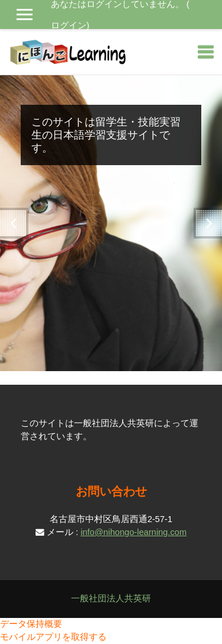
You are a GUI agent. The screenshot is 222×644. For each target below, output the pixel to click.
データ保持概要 (31, 624)
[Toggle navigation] (205, 52)
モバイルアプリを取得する (53, 637)
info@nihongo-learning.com (133, 532)
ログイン (69, 25)
